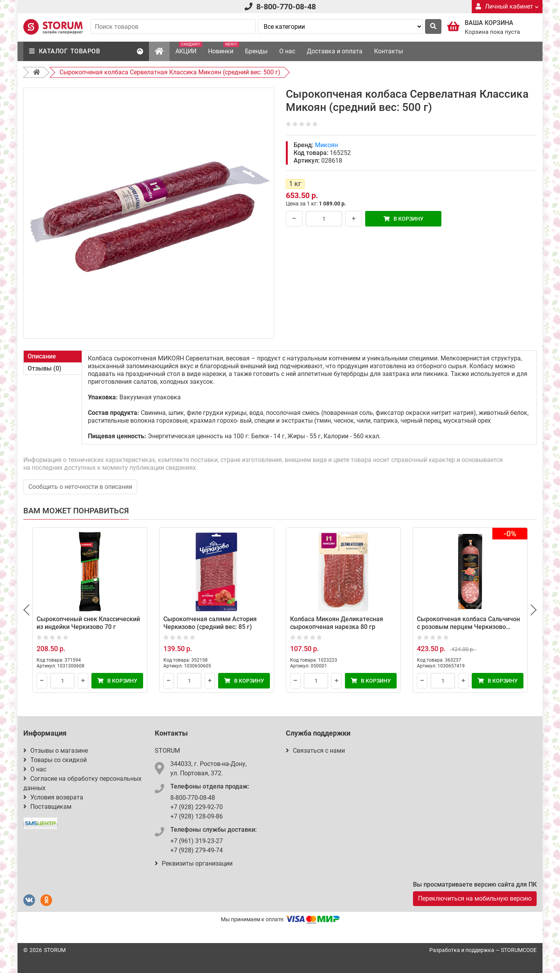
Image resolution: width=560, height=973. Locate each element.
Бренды (256, 51)
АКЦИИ (189, 48)
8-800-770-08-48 (286, 7)
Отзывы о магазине (56, 751)
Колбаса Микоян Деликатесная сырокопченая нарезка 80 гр (337, 623)
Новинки (224, 48)
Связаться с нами (315, 751)
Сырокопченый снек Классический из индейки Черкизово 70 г (88, 623)
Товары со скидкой (55, 760)
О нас (287, 51)
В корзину (403, 219)
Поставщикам (47, 807)
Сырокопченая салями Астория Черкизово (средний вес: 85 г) (210, 623)
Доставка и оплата (335, 51)
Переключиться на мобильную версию (475, 898)
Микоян (326, 145)
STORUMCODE (519, 950)
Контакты (388, 51)
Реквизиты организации (194, 863)
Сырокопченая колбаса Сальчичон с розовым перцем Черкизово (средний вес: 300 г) (468, 627)
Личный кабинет (507, 6)
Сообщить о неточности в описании (80, 487)
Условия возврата (53, 797)
